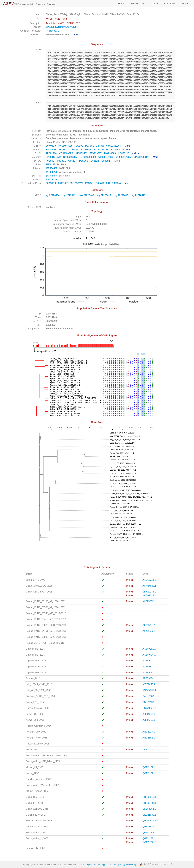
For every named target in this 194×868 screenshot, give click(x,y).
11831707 (104, 150)
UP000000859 (90, 157)
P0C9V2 (80, 146)
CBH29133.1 (149, 592)
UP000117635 (125, 157)
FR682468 (53, 153)
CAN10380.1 (149, 696)
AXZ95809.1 (149, 601)
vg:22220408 (87, 195)
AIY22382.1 (149, 738)
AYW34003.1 (53, 31)
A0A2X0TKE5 (66, 146)
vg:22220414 (53, 195)
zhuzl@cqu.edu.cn (91, 865)
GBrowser (137, 4)
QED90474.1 (149, 821)
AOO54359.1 (149, 690)
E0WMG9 (52, 146)
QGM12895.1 (150, 833)
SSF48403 (52, 176)
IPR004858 (52, 168)
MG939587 (97, 153)
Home (121, 4)
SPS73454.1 (149, 678)
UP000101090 (107, 157)
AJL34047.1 (149, 714)
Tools (154, 4)
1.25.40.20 (52, 180)
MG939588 (111, 153)
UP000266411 (142, 157)
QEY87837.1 (149, 827)
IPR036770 (52, 172)
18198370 (65, 150)
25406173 (78, 150)
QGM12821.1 (150, 767)
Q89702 (107, 161)
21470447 (52, 150)
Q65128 (96, 161)
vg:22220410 (122, 195)
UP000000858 (72, 157)
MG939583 (83, 153)
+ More (77, 35)
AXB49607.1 (149, 661)
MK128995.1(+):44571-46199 (61, 27)
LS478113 (125, 153)
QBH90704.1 (149, 803)
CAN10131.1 (149, 750)
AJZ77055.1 (149, 684)
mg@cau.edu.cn (108, 865)
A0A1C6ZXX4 (114, 146)
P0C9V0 (85, 161)
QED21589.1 (149, 815)
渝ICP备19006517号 (127, 865)
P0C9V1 (90, 146)
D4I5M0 (101, 146)
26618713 (91, 150)
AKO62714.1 (149, 580)
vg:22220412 (105, 195)
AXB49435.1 (149, 655)
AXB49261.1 (149, 649)
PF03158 (51, 164)
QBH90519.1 (149, 797)
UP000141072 (55, 157)
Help (185, 4)
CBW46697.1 (68, 153)
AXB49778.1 (149, 667)
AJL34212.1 (149, 720)
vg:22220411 (70, 195)
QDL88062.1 (149, 809)
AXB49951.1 (149, 673)
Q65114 (74, 161)
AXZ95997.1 (149, 625)
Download (169, 4)
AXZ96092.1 (149, 631)
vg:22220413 (139, 195)
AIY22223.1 (149, 732)
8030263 (117, 150)
